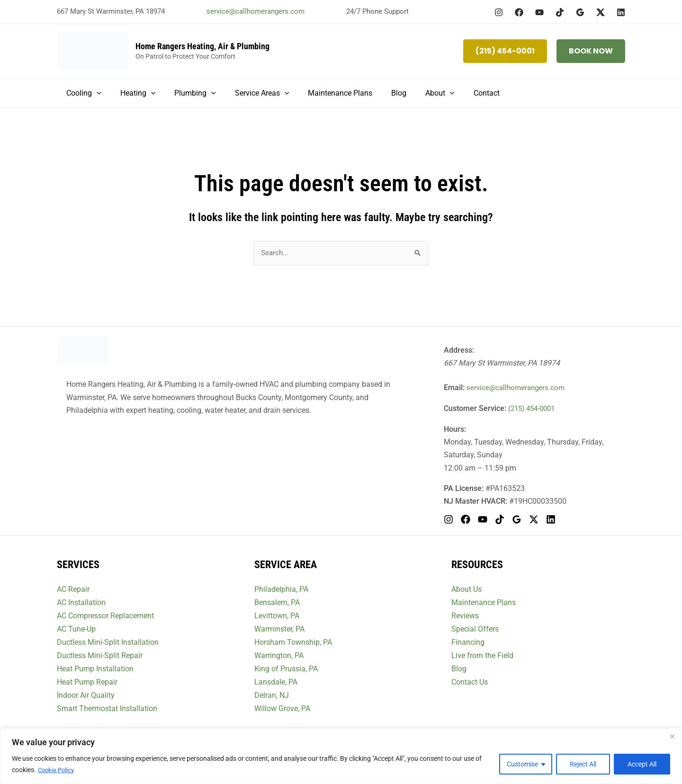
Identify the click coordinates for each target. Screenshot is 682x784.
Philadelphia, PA (281, 590)
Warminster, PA (279, 628)
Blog (459, 667)
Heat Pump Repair (87, 680)
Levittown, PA (277, 615)
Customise (522, 765)
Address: (459, 351)
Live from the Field (482, 654)
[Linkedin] (621, 12)
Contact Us (470, 680)
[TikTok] (560, 12)
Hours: (455, 429)
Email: (454, 388)
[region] (341, 756)
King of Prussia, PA (286, 667)
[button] (505, 51)
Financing (468, 641)
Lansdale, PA (276, 680)
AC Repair (73, 590)
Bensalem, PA (277, 602)
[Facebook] (519, 12)
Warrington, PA (279, 654)
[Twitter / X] (601, 12)
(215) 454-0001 (534, 409)
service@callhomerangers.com (256, 11)
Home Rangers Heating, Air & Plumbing (202, 46)
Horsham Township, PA (293, 641)
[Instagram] (499, 12)
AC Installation (81, 602)
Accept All (642, 765)
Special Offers (475, 628)
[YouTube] (539, 12)
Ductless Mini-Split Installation (108, 641)
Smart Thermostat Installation (107, 706)
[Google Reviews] (580, 12)
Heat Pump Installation (95, 667)
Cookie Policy (57, 770)
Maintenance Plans (484, 602)
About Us (467, 590)
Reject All (583, 765)
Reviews (465, 615)
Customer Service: (475, 409)
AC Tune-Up (76, 628)
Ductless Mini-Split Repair (100, 654)
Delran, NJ (272, 693)
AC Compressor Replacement (105, 615)
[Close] (672, 737)
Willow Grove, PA (282, 706)
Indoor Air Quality (86, 693)
